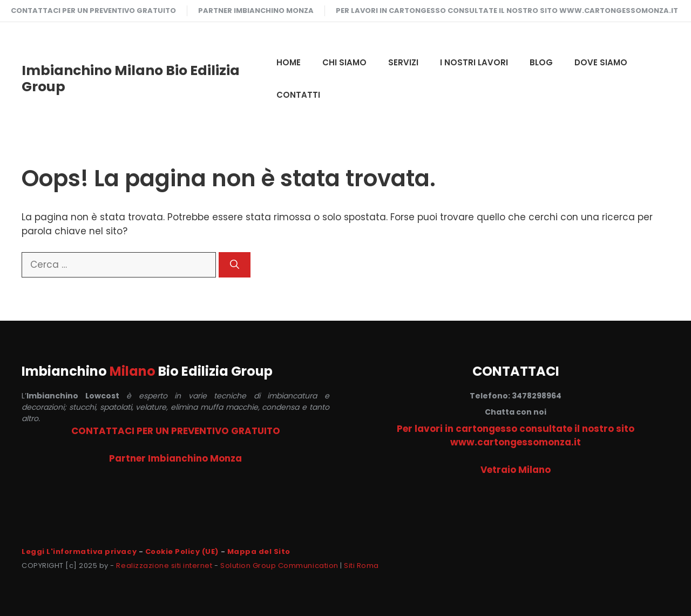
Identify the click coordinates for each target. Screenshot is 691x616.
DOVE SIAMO (601, 62)
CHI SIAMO (344, 62)
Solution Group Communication (279, 566)
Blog (541, 62)
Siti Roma (361, 566)
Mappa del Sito (259, 551)
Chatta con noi (516, 412)
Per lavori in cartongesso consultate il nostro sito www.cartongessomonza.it (507, 11)
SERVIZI (403, 62)
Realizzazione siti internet (164, 566)
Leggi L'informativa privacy (79, 551)
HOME (289, 62)
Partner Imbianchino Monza (256, 11)
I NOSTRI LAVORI (474, 62)
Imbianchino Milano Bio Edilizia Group (131, 79)
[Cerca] (235, 265)
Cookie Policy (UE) (182, 551)
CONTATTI (298, 95)
